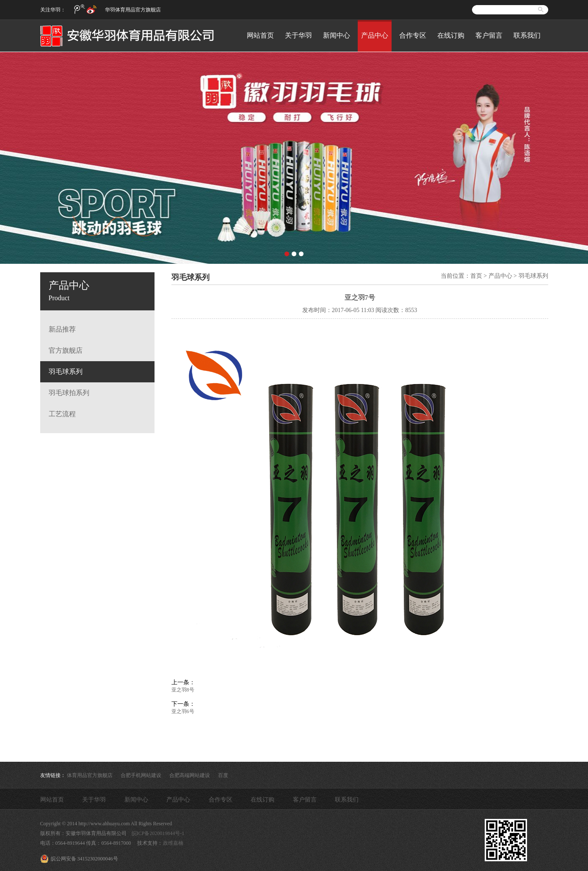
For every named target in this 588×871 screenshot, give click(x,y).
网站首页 (260, 35)
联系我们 (527, 35)
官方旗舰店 (66, 350)
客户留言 (489, 35)
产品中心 (375, 35)
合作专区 (413, 35)
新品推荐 (62, 329)
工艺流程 (62, 414)
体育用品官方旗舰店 (90, 775)
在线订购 (451, 35)
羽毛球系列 (66, 372)
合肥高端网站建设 (190, 775)
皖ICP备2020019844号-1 (158, 833)
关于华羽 (298, 35)
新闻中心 (337, 35)
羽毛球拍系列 (69, 393)
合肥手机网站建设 (141, 775)
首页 (476, 276)
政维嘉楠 (173, 843)
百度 (223, 775)
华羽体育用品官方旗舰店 (133, 10)
